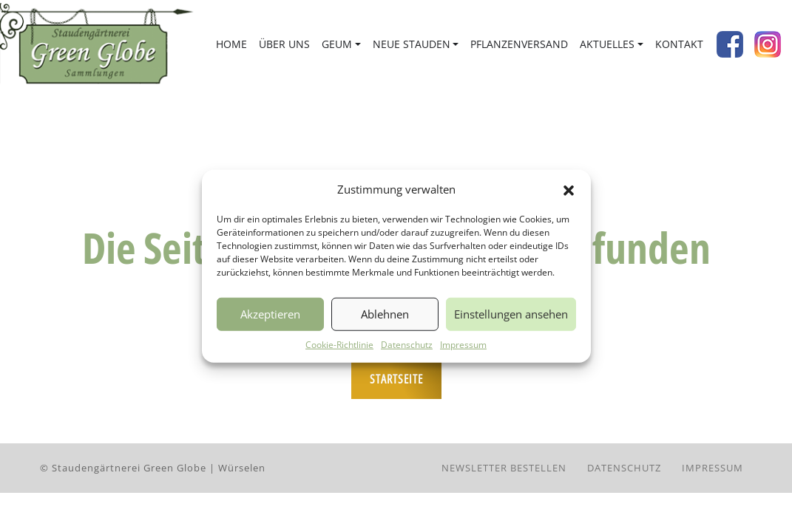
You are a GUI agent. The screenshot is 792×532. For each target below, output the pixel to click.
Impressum (463, 344)
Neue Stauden (412, 44)
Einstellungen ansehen (511, 314)
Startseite (396, 379)
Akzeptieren (270, 314)
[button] (569, 189)
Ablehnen (385, 314)
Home (231, 44)
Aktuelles (607, 44)
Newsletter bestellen (504, 468)
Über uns (284, 44)
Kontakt (679, 44)
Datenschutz (407, 344)
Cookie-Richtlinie (339, 344)
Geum (337, 44)
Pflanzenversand (519, 44)
